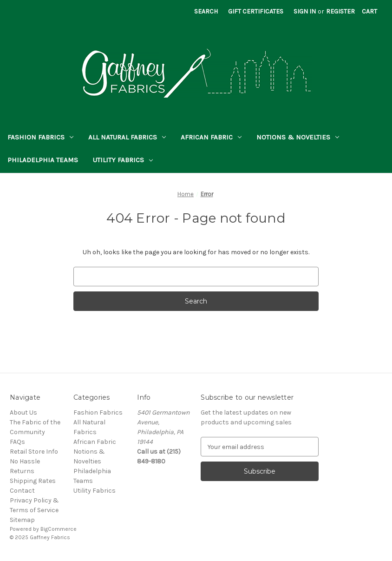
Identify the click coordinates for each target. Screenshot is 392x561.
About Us (23, 412)
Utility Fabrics (123, 160)
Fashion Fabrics (40, 137)
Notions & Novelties (298, 137)
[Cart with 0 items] (369, 11)
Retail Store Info (34, 452)
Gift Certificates (256, 11)
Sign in (305, 11)
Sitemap (22, 520)
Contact (22, 491)
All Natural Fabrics (127, 137)
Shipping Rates (33, 481)
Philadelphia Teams (43, 160)
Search (206, 11)
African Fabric (211, 137)
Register (340, 11)
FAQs (17, 442)
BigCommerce (59, 529)
